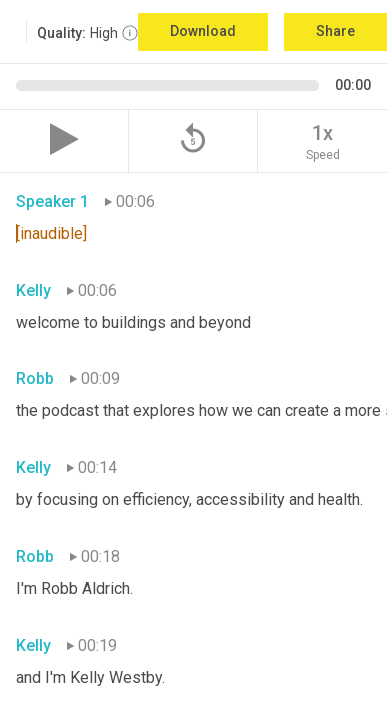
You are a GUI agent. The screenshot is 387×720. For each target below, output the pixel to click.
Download (203, 31)
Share (335, 31)
